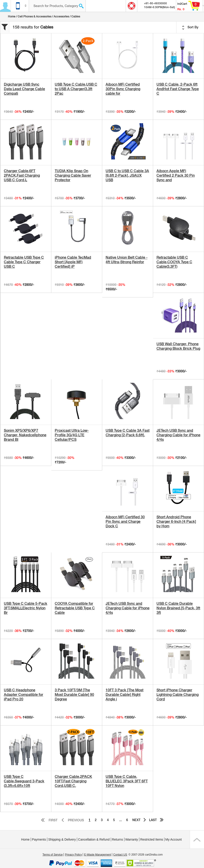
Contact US (120, 855)
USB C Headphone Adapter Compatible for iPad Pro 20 (24, 695)
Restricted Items (152, 839)
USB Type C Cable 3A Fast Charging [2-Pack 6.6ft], (128, 433)
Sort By (190, 27)
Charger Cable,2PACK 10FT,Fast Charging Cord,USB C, (73, 781)
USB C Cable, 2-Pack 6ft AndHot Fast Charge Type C (178, 89)
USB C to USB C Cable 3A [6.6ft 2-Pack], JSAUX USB (127, 175)
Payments (39, 839)
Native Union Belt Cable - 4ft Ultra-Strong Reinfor (127, 260)
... (121, 820)
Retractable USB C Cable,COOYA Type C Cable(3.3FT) (174, 262)
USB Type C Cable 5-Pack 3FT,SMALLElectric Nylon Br (26, 608)
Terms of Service (53, 855)
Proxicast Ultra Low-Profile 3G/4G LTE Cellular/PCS (72, 435)
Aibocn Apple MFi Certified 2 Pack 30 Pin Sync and (176, 175)
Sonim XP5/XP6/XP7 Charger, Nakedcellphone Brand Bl (25, 435)
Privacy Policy (73, 855)
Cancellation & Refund (94, 839)
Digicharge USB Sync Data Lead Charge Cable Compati (24, 89)
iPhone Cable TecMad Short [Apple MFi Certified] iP (73, 262)
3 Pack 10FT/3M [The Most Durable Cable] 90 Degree (74, 695)
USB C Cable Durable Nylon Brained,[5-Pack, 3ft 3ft (178, 608)
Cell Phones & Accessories (34, 17)
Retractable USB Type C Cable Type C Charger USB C (24, 262)
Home (12, 17)
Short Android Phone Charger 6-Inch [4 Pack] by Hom (176, 522)
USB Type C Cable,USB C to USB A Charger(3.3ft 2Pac (76, 89)
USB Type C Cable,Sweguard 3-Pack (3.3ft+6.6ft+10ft (24, 781)
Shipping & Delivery (62, 839)
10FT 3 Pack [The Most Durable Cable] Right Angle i (125, 695)
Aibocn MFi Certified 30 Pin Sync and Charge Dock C (125, 522)
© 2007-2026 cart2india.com (146, 855)
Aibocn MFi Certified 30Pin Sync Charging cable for (123, 89)
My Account (173, 839)
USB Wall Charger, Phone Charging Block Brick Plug (178, 346)
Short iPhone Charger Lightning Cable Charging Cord (178, 695)
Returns (117, 839)
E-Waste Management (98, 855)
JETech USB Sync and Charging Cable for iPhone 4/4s (178, 435)
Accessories (61, 17)
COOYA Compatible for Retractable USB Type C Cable (75, 608)
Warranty (132, 839)
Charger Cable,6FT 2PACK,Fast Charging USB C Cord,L (22, 175)
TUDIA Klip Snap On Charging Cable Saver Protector (73, 175)
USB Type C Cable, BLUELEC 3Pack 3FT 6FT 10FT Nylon (127, 781)
